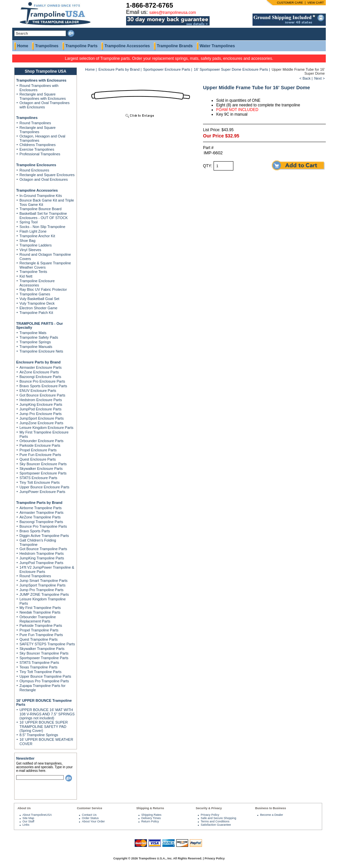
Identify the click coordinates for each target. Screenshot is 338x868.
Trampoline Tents (33, 272)
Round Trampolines (35, 123)
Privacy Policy (210, 815)
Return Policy (150, 821)
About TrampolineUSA (37, 815)
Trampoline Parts (81, 46)
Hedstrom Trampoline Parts (42, 553)
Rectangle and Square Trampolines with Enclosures (43, 96)
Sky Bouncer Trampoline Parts (44, 653)
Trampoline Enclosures (36, 165)
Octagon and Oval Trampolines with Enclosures (45, 105)
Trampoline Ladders (35, 245)
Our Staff (28, 821)
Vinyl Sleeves (30, 250)
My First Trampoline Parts (40, 608)
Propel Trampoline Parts (39, 630)
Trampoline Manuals (36, 347)
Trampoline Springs (35, 342)
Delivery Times (151, 818)
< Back (305, 78)
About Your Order (93, 821)
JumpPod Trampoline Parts (41, 563)
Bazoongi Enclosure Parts (40, 377)
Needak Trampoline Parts (40, 612)
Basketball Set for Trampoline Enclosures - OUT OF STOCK (44, 216)
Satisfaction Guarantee (216, 825)
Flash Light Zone (33, 231)
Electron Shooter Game (38, 308)
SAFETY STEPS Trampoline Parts (47, 644)
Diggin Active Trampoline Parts (44, 536)
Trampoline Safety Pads (39, 337)
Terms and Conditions (215, 821)
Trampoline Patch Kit (36, 313)
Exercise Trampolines (37, 149)
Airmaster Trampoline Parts (41, 512)
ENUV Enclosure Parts (38, 391)
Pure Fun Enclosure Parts (40, 455)
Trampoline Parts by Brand (39, 503)
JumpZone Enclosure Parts (41, 423)
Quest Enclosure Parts (38, 459)
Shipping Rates (151, 815)
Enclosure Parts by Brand (38, 362)
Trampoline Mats (33, 333)
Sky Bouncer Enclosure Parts (43, 464)
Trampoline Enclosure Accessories (37, 283)
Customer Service (90, 808)
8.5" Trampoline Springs (39, 735)
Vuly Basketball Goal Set (39, 299)
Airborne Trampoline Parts (41, 508)
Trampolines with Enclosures (41, 80)
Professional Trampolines (40, 154)
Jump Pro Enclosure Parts (41, 414)
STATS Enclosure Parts (38, 478)
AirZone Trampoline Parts (40, 517)
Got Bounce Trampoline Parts (43, 549)
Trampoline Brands (175, 46)
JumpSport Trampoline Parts (42, 585)
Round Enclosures (34, 170)
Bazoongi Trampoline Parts (41, 522)
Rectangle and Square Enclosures (47, 175)
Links (26, 825)
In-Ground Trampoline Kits (41, 196)
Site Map (28, 818)
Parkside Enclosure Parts (40, 445)
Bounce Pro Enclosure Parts (42, 381)
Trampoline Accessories (127, 46)
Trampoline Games (35, 294)
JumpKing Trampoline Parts (42, 558)
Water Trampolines (217, 46)
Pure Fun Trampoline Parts (41, 635)
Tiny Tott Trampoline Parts (40, 672)
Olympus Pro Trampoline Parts (44, 681)
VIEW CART (316, 3)
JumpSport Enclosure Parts (42, 418)
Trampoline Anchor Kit (37, 236)
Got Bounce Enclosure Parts (42, 395)
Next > (320, 78)
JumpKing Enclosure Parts (41, 404)
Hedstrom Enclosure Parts (41, 400)
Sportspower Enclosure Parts (43, 473)
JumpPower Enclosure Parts (42, 492)
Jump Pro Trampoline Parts (41, 590)
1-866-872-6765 (150, 5)
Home (23, 46)
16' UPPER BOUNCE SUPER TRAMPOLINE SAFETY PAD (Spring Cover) (44, 726)
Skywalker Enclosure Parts (41, 469)
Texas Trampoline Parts (38, 667)
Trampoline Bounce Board (40, 209)
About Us (24, 808)
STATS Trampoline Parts (39, 662)
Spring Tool (29, 222)
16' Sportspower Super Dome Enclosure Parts (231, 69)
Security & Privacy (209, 808)
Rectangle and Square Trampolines (37, 130)
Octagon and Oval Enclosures (44, 179)
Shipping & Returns (150, 808)
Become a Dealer (272, 815)
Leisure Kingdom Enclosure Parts (46, 428)
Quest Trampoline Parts (39, 639)
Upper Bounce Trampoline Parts (45, 676)
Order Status (90, 818)
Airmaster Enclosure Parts (41, 367)
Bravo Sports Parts (35, 531)
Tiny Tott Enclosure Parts (40, 482)
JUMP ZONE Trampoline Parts (44, 594)
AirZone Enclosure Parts (39, 372)
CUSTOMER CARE (290, 3)
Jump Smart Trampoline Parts (44, 581)
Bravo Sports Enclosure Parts (43, 386)
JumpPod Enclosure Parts (40, 409)
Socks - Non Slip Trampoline (42, 227)
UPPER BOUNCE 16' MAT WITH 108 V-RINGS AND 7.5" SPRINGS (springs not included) (47, 714)
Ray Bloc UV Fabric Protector (43, 289)
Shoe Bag (27, 241)
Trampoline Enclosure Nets (41, 351)
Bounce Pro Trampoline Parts (43, 526)
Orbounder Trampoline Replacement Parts (38, 619)
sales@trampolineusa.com (173, 13)
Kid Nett (26, 276)
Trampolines (47, 46)
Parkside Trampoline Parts (41, 625)
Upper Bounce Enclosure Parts (44, 487)
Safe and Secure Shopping (219, 818)
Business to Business (271, 808)
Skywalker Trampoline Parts (42, 649)
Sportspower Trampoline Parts (44, 658)
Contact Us (89, 815)
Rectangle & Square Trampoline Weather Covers (45, 265)
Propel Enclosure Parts (38, 450)
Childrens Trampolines (37, 145)
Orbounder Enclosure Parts (41, 441)
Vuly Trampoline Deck (37, 303)
